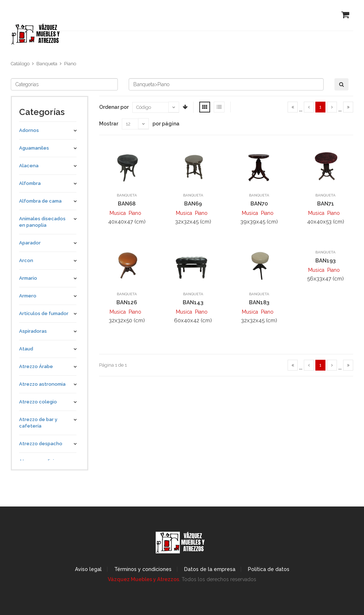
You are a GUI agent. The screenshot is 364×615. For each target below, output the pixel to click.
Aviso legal (88, 569)
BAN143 (193, 302)
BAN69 (193, 204)
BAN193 (325, 261)
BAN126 (127, 302)
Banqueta (47, 64)
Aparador (30, 243)
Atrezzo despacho (41, 444)
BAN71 (326, 204)
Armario (28, 278)
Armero (28, 296)
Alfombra (30, 183)
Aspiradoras (33, 331)
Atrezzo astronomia (42, 384)
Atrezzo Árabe (36, 366)
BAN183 (259, 302)
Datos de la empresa (210, 569)
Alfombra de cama (40, 201)
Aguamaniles (34, 148)
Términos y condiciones (143, 569)
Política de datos (269, 569)
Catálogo (20, 64)
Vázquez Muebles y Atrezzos (143, 579)
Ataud (26, 349)
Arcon (26, 260)
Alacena (29, 166)
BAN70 (259, 204)
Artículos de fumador (44, 313)
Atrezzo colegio (38, 402)
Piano (70, 64)
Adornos (29, 130)
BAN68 (127, 204)
